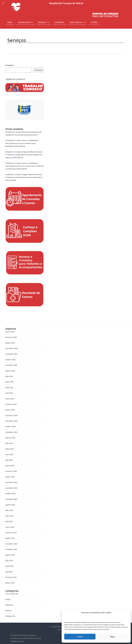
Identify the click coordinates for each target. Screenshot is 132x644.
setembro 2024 (11, 432)
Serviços (43, 22)
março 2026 (10, 332)
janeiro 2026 (10, 343)
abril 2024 (9, 460)
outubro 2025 (11, 360)
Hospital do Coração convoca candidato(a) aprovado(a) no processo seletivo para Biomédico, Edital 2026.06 (22, 143)
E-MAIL (94, 22)
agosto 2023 (10, 505)
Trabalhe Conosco (17, 641)
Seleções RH (10, 616)
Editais (8, 599)
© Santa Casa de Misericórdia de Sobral (26, 638)
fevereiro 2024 (11, 471)
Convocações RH (12, 594)
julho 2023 (9, 510)
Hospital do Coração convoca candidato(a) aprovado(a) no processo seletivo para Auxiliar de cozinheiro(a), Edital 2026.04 (25, 166)
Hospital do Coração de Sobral (24, 635)
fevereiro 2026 (11, 337)
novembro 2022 (11, 544)
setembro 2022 (11, 549)
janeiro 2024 (10, 477)
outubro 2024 (11, 426)
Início (10, 22)
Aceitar (80, 637)
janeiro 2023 (10, 538)
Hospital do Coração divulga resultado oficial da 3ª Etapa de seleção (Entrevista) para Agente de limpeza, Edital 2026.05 (24, 155)
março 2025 (10, 399)
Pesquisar (10, 65)
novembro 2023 (11, 488)
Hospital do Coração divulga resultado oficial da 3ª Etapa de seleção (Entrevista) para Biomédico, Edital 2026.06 (24, 177)
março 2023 (10, 527)
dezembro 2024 (11, 415)
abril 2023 (9, 521)
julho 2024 (9, 443)
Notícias (9, 610)
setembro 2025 (11, 365)
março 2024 (10, 466)
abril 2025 (9, 393)
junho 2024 (9, 449)
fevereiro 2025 (11, 404)
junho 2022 (9, 566)
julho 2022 (9, 561)
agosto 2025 (10, 371)
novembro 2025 (11, 354)
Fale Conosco (77, 22)
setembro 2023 (11, 499)
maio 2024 (9, 454)
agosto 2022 (10, 555)
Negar (113, 637)
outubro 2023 (11, 493)
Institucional (25, 22)
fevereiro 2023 (11, 533)
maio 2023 (9, 516)
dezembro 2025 (11, 348)
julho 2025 (9, 376)
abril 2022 (9, 572)
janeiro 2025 (10, 410)
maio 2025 (9, 387)
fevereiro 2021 (11, 577)
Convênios (59, 22)
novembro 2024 (11, 421)
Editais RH (9, 605)
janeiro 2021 (10, 583)
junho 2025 (9, 382)
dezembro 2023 (11, 482)
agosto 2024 (10, 438)
